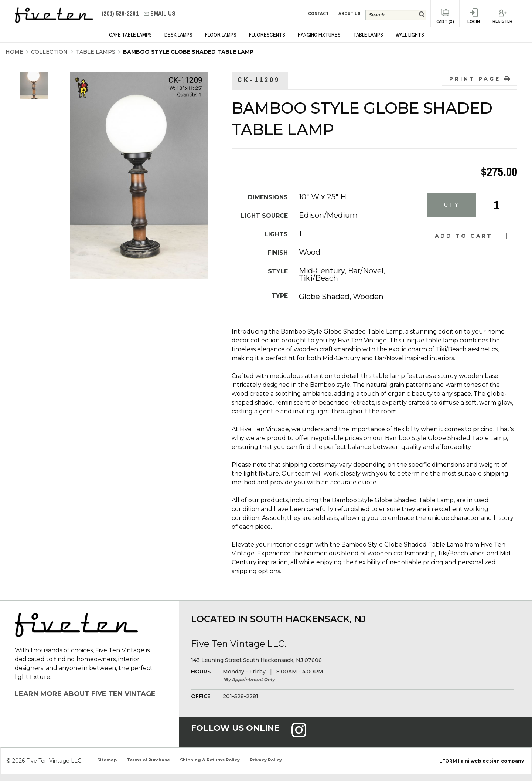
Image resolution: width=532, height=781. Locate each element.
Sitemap (107, 760)
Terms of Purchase (148, 760)
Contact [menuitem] (318, 13)
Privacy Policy (266, 760)
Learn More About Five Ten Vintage (85, 694)
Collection (50, 52)
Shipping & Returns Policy (210, 760)
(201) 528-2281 (121, 13)
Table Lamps (96, 52)
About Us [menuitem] (349, 13)
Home (14, 52)
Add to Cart (472, 236)
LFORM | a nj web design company (482, 761)
